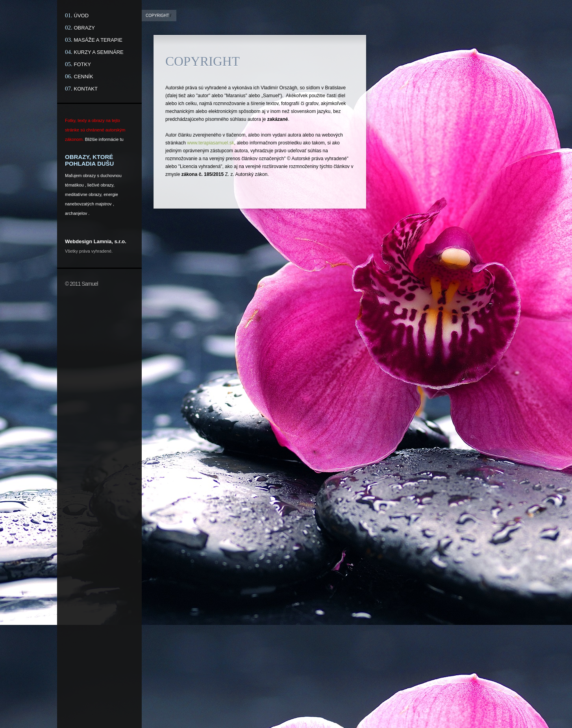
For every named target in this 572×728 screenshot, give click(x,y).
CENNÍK (84, 77)
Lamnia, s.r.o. (110, 241)
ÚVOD (81, 16)
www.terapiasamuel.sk (210, 143)
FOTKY (82, 64)
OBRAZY (84, 28)
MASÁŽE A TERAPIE (98, 40)
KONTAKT (86, 89)
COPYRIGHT (157, 16)
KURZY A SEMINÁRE (99, 52)
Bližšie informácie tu (104, 139)
